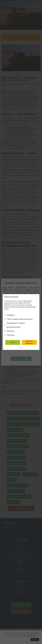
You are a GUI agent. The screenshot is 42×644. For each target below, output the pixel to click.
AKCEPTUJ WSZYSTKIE (29, 342)
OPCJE (13, 342)
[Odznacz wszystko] (37, 297)
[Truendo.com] (21, 348)
